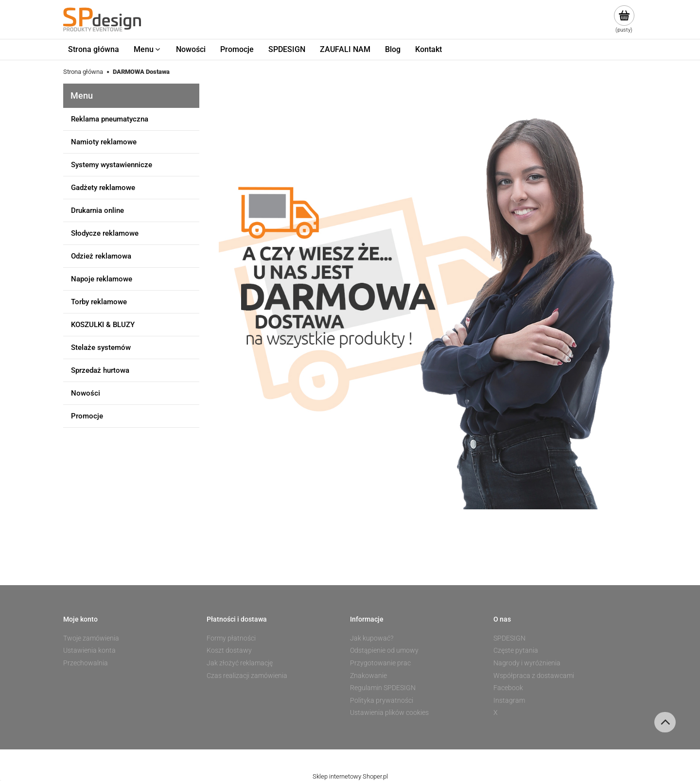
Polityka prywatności (382, 700)
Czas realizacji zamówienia (247, 676)
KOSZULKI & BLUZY (103, 325)
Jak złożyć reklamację (240, 663)
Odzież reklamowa (101, 256)
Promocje (87, 416)
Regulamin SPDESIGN (383, 688)
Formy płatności (231, 638)
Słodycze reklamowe (105, 233)
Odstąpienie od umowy (384, 650)
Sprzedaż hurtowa (100, 370)
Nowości (86, 393)
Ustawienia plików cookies (389, 712)
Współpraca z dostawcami (534, 676)
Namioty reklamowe (104, 142)
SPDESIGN (509, 638)
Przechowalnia (86, 663)
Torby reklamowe (99, 302)
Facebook (508, 688)
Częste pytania (516, 650)
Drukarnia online (97, 210)
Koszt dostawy (229, 650)
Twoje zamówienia (91, 638)
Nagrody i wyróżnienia (527, 663)
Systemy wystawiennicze (112, 165)
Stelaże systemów (101, 347)
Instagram (509, 700)
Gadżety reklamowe (103, 188)
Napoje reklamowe (102, 279)
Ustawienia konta (89, 650)
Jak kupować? (372, 638)
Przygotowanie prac (380, 663)
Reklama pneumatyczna (110, 119)
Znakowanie (368, 676)
